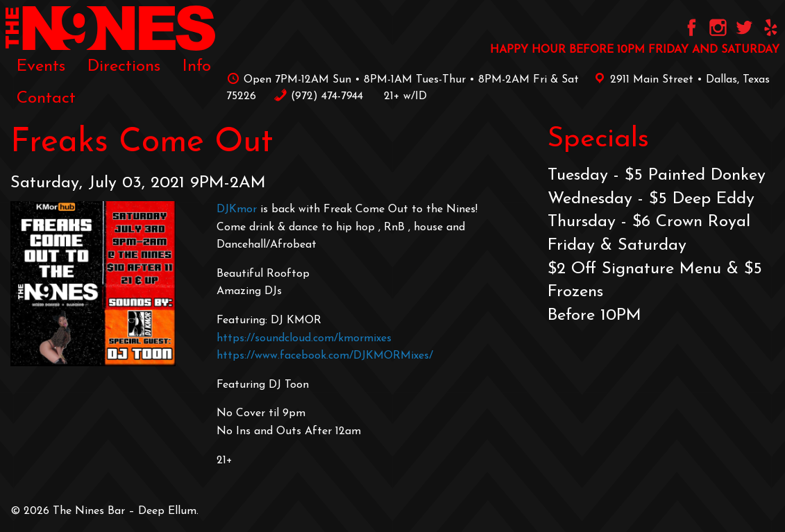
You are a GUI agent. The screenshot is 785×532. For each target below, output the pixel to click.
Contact (46, 98)
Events (41, 67)
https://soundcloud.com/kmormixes (304, 338)
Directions (124, 67)
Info (197, 67)
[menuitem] (41, 67)
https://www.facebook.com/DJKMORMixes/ (325, 356)
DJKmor (237, 209)
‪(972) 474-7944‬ (318, 96)
